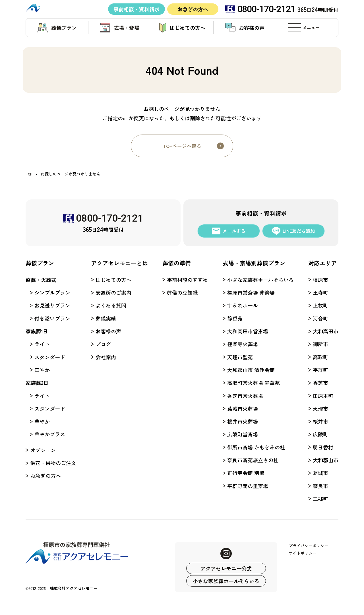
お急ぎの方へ (193, 9)
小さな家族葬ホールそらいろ (226, 581)
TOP (30, 174)
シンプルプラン (52, 292)
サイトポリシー (303, 553)
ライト (42, 344)
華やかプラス (50, 434)
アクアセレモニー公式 (226, 568)
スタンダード (50, 357)
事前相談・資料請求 (136, 9)
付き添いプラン (52, 318)
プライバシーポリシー (309, 546)
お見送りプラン (52, 305)
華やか (42, 370)
